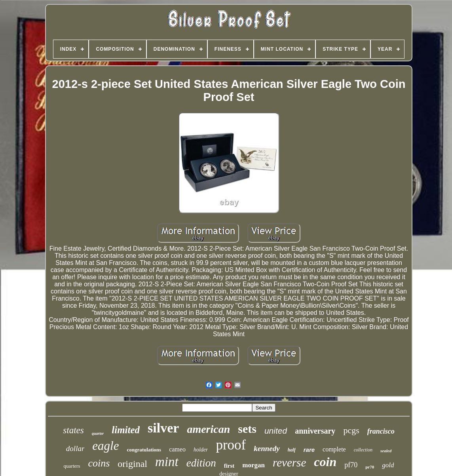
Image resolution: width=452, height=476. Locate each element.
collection (363, 450)
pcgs (351, 430)
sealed (386, 451)
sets (247, 429)
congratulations (144, 450)
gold (388, 465)
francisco (381, 431)
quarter (98, 433)
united (276, 431)
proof (231, 445)
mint (167, 462)
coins (99, 463)
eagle (105, 446)
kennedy (267, 448)
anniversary (315, 431)
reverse (289, 463)
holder (201, 450)
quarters (72, 466)
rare (309, 450)
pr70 (370, 467)
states (73, 430)
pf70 (351, 465)
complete (334, 449)
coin (325, 462)
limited (126, 430)
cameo (177, 449)
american (208, 429)
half (292, 450)
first (229, 466)
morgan (254, 465)
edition (201, 463)
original (132, 464)
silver (163, 428)
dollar (75, 448)
